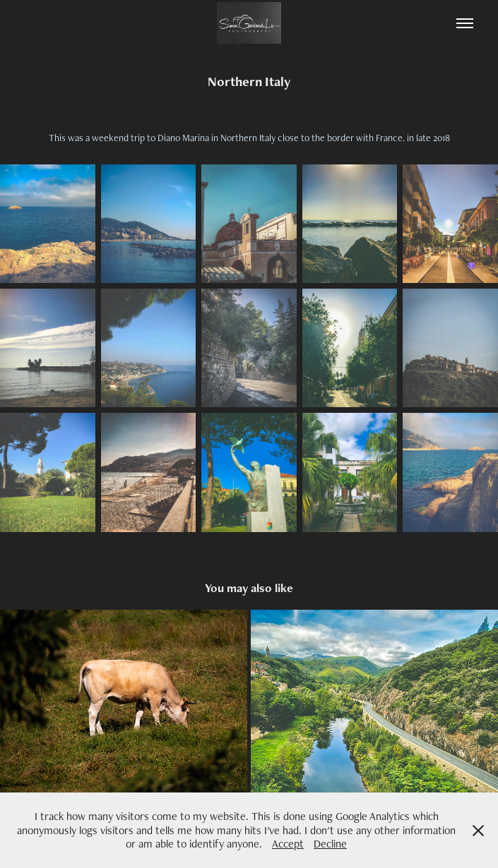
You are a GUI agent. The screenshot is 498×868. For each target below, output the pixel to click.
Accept (288, 844)
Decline (330, 844)
